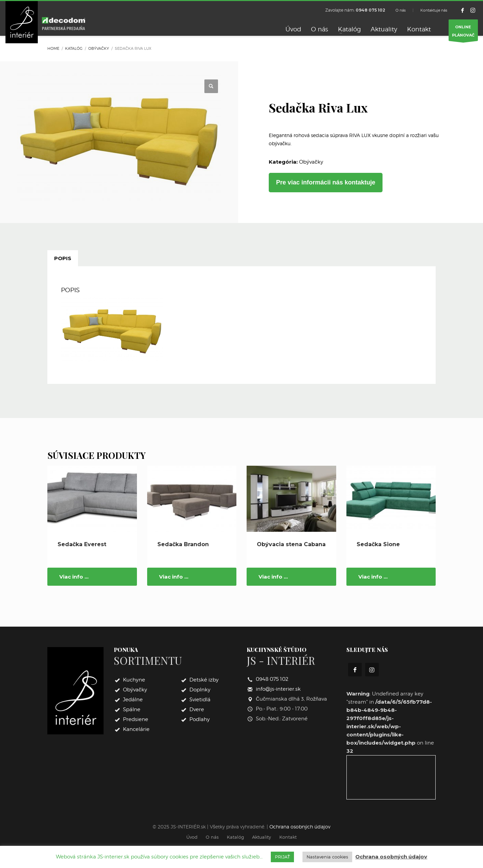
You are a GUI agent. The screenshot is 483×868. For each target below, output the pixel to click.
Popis (63, 258)
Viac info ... (74, 577)
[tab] (63, 258)
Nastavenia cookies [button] (327, 857)
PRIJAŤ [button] (283, 857)
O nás (401, 10)
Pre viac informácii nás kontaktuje (326, 182)
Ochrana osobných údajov (300, 827)
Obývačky (311, 162)
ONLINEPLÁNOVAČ (463, 33)
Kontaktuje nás (434, 10)
